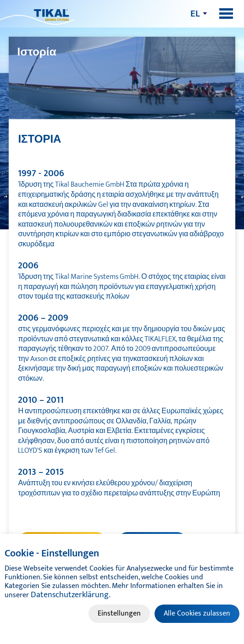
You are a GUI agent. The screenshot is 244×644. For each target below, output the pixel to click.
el (195, 14)
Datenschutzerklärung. (71, 595)
